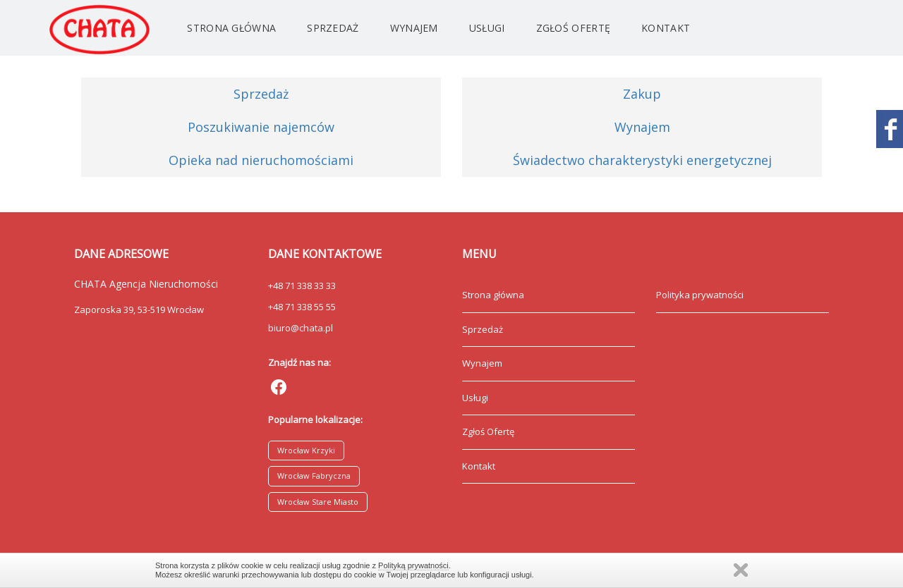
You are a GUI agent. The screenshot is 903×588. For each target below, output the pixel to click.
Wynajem (414, 28)
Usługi (487, 28)
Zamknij (741, 570)
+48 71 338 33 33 (302, 286)
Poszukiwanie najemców (261, 127)
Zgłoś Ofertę (574, 28)
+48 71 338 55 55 (302, 307)
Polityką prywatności (413, 565)
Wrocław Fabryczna (314, 476)
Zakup (642, 94)
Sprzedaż (333, 28)
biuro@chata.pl (301, 328)
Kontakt (666, 28)
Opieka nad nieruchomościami (261, 160)
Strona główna (231, 28)
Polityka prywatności (700, 295)
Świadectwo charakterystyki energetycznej (642, 160)
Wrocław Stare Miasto (318, 502)
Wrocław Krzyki (306, 450)
